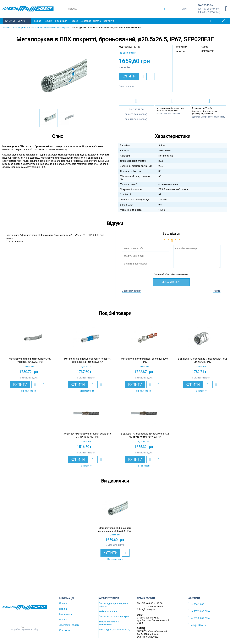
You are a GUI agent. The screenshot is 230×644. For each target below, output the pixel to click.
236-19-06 (205, 5)
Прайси (74, 21)
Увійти (217, 291)
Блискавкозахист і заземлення (109, 623)
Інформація (61, 21)
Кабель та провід (108, 611)
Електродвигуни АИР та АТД (114, 630)
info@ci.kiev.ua (197, 625)
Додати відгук (127, 86)
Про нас (37, 21)
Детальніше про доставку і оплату (209, 117)
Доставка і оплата (91, 21)
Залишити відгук (30, 378)
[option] (58, 77)
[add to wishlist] (143, 76)
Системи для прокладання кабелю (113, 605)
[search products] (165, 9)
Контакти (109, 21)
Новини (48, 21)
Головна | (8, 28)
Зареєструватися (132, 291)
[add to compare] (151, 76)
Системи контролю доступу (114, 616)
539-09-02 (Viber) (209, 12)
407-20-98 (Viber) (209, 9)
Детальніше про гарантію (168, 114)
